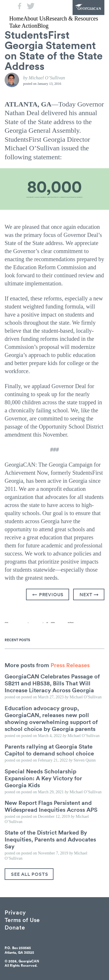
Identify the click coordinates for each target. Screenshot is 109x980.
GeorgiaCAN (88, 8)
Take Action (23, 26)
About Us (35, 18)
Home (16, 18)
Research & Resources (72, 18)
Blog (43, 26)
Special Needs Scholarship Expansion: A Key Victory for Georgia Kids (43, 778)
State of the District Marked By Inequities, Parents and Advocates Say (50, 839)
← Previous (48, 594)
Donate (15, 927)
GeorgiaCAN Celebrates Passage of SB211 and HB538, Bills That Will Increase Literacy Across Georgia (52, 683)
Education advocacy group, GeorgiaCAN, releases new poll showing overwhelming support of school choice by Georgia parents (51, 718)
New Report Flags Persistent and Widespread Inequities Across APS (51, 806)
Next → (89, 594)
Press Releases (70, 665)
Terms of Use (22, 920)
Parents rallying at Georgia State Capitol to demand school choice (49, 750)
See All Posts (29, 874)
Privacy (15, 912)
